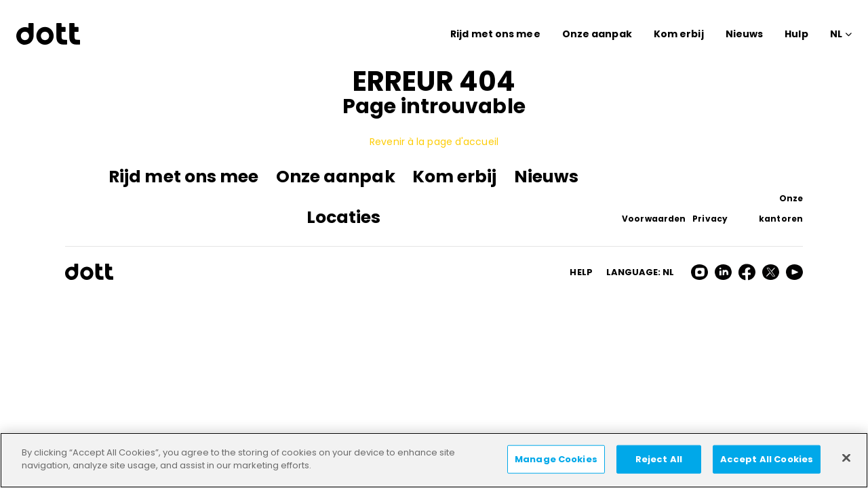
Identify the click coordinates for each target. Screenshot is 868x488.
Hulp (796, 34)
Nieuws (745, 34)
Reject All (659, 459)
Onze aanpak (597, 34)
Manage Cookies (556, 459)
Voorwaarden (654, 219)
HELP (581, 272)
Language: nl (640, 272)
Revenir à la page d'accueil (434, 142)
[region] (434, 460)
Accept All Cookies (767, 459)
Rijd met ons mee (495, 34)
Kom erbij (679, 34)
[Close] (846, 457)
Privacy (710, 219)
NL (836, 34)
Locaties (344, 217)
